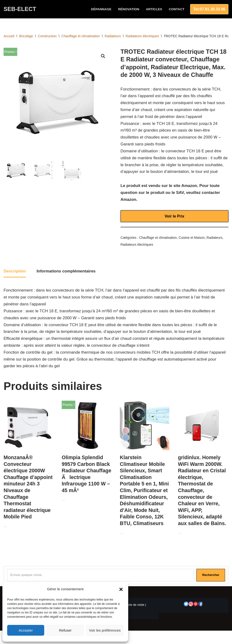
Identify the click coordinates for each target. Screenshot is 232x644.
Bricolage (26, 36)
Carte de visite (135, 605)
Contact (177, 9)
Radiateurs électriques (142, 36)
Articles (154, 9)
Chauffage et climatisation (81, 36)
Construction (47, 36)
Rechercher (211, 576)
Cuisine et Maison (192, 238)
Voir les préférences (105, 630)
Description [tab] (15, 272)
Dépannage (101, 9)
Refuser (65, 630)
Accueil (9, 36)
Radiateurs (113, 36)
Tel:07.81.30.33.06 (209, 9)
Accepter (26, 630)
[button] (121, 589)
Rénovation (129, 9)
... (28, 465)
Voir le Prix (174, 216)
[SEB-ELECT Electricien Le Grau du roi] (20, 9)
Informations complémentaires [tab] (66, 272)
